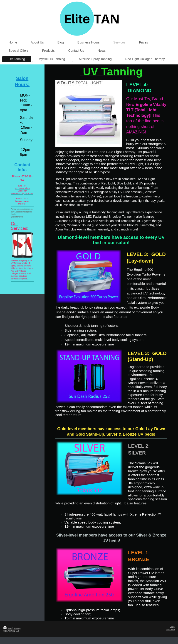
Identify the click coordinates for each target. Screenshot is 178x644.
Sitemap (17, 628)
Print (8, 628)
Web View (170, 630)
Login (172, 627)
